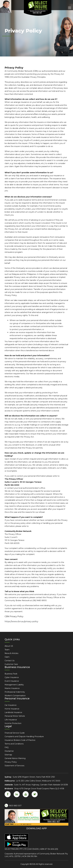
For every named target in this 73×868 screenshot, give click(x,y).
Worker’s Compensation (15, 696)
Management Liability (14, 685)
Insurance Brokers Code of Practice (20, 740)
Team (7, 650)
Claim (7, 657)
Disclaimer (9, 751)
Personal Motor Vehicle (15, 716)
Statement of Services (14, 766)
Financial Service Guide (15, 733)
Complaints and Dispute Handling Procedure (24, 736)
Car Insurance (11, 705)
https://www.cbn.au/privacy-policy (21, 621)
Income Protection (13, 723)
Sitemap (8, 755)
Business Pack (11, 674)
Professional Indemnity (15, 692)
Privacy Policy (11, 762)
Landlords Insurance (13, 712)
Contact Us (9, 661)
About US (9, 646)
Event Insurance (12, 681)
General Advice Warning (15, 758)
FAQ (7, 747)
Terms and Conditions (14, 744)
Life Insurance (11, 720)
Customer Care (11, 664)
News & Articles (11, 653)
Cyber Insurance (12, 677)
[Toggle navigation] (69, 8)
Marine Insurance (12, 688)
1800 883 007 (13, 805)
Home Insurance (12, 709)
